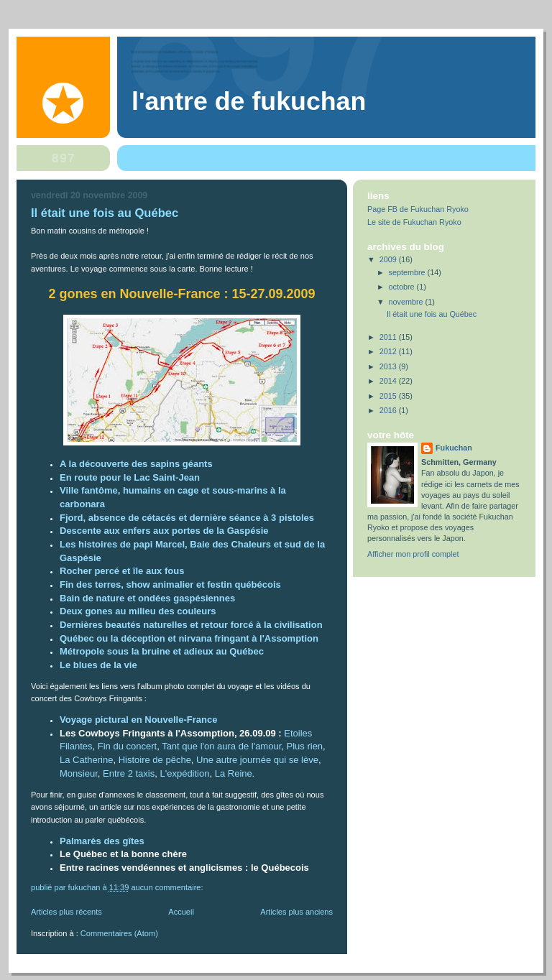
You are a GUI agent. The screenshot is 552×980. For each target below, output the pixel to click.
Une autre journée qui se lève (257, 760)
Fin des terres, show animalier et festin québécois (170, 584)
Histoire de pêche (155, 760)
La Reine (234, 773)
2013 (389, 366)
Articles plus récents (66, 912)
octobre (403, 287)
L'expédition (184, 773)
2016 (389, 410)
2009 (389, 259)
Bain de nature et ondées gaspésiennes (147, 598)
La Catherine (86, 760)
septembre (408, 272)
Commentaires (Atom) (119, 933)
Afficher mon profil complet (413, 554)
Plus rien (305, 746)
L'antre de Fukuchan (249, 101)
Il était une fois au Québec (105, 213)
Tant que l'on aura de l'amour (221, 746)
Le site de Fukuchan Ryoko (414, 222)
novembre (407, 302)
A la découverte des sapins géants (136, 464)
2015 (389, 396)
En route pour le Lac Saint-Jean (130, 477)
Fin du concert (127, 746)
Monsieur (79, 773)
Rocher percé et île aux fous (122, 571)
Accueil (181, 912)
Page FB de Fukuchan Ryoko (418, 209)
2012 (389, 351)
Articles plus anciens (296, 912)
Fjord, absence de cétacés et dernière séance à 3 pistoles (187, 518)
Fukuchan (454, 448)
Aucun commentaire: (168, 887)
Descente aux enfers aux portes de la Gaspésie (164, 531)
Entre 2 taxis (129, 773)
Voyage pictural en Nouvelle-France (138, 720)
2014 (389, 381)
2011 (389, 337)
